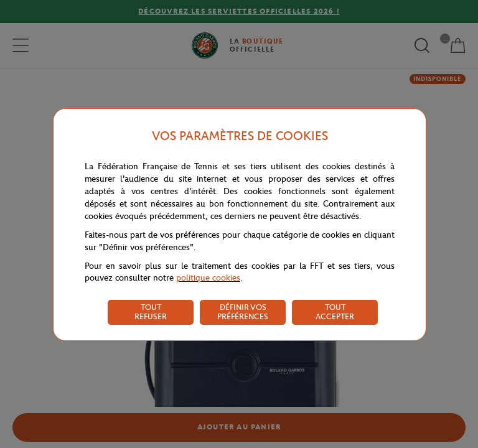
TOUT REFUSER (151, 312)
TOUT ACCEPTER (335, 312)
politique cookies (208, 278)
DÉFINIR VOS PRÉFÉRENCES (243, 312)
